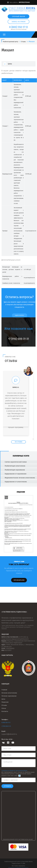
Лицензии (5, 702)
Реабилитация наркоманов (13, 470)
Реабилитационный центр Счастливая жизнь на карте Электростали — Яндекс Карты (19, 839)
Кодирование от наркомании (14, 474)
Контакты (5, 711)
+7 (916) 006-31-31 (6, 726)
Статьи (4, 708)
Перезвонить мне (19, 580)
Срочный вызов (18, 16)
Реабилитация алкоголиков (13, 466)
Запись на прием (18, 22)
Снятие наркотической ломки (14, 462)
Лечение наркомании (9, 696)
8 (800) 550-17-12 (6, 723)
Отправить (7, 786)
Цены (10, 64)
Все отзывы (19, 442)
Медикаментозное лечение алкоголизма (18, 478)
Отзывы (4, 705)
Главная (4, 690)
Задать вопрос (19, 315)
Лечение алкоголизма (9, 693)
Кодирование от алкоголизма (14, 482)
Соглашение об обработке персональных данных (14, 771)
